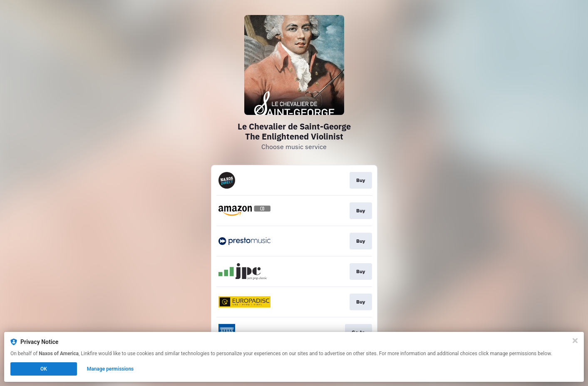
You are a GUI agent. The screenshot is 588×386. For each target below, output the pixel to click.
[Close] (575, 341)
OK (44, 369)
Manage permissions (110, 369)
